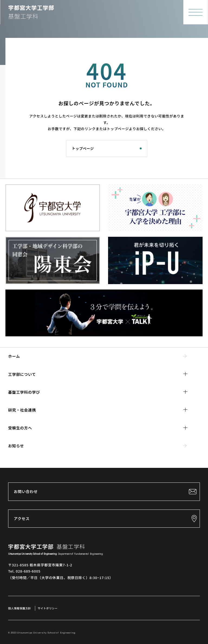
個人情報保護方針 (19, 608)
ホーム (14, 356)
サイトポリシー (48, 608)
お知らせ (16, 446)
